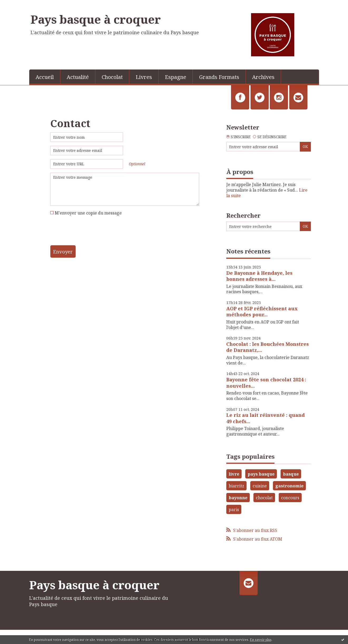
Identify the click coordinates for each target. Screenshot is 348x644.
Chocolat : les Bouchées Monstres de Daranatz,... (268, 347)
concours (290, 498)
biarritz (236, 486)
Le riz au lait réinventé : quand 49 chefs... (266, 418)
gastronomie (289, 486)
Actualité (78, 77)
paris (234, 510)
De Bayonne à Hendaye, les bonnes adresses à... (259, 276)
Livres (144, 77)
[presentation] (90, 232)
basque (291, 474)
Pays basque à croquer (96, 19)
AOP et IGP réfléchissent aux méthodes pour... (262, 311)
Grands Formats (219, 77)
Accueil (45, 77)
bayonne (238, 498)
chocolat (264, 498)
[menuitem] (45, 77)
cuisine (260, 486)
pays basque (261, 474)
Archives (263, 77)
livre (234, 474)
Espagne (176, 77)
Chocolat (112, 77)
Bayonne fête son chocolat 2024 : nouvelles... (266, 383)
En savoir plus (261, 640)
